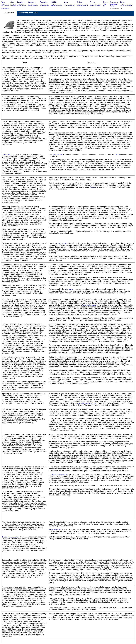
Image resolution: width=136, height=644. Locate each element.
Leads (66, 2)
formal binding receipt (89, 305)
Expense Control (82, 5)
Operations (21, 2)
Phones (92, 2)
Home (3, 2)
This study (93, 187)
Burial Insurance (56, 5)
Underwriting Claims (114, 5)
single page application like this (87, 403)
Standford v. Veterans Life (59, 474)
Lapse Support (33, 5)
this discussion (57, 154)
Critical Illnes (21, 5)
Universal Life (44, 5)
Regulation (44, 2)
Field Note (5, 5)
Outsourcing (114, 2)
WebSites (54, 2)
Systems (80, 2)
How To (104, 5)
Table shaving (7, 154)
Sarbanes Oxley (95, 5)
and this (117, 154)
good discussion (62, 243)
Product (13, 5)
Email (12, 2)
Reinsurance (5, 8)
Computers (32, 2)
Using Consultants (126, 5)
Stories (122, 2)
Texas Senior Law (55, 530)
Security (106, 2)
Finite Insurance (69, 5)
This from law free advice (10, 537)
